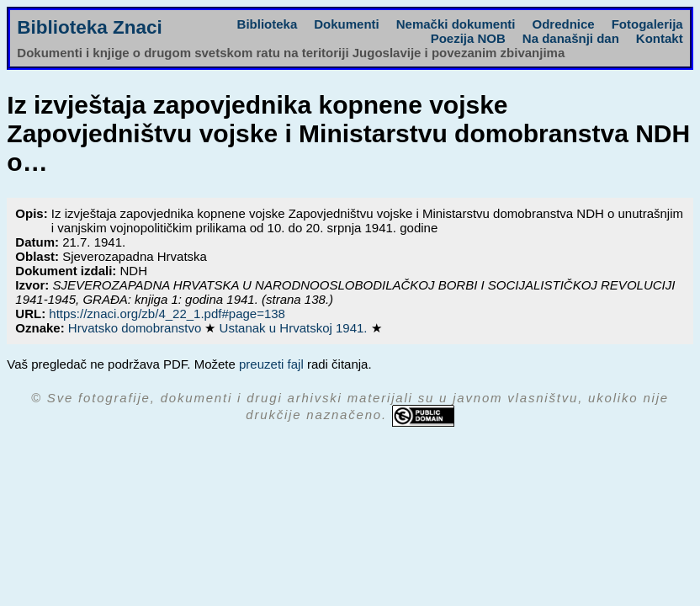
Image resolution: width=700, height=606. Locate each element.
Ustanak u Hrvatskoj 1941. (295, 328)
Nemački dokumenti (456, 24)
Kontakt (660, 38)
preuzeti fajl (271, 364)
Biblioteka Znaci (90, 27)
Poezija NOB (468, 38)
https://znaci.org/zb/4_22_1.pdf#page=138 (167, 314)
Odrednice (563, 24)
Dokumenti (347, 24)
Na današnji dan (571, 38)
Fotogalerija (647, 24)
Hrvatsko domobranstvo (137, 328)
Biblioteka (268, 24)
